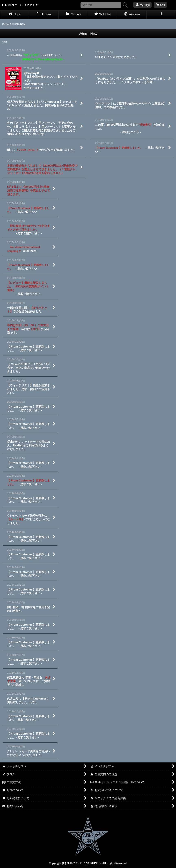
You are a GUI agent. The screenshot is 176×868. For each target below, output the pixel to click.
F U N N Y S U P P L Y (20, 5)
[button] (161, 15)
